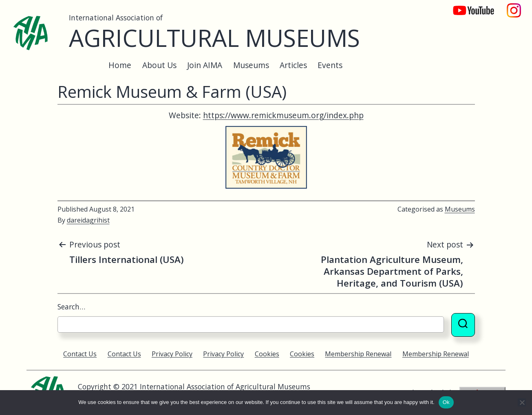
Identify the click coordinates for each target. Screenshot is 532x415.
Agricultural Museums (214, 38)
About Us (159, 65)
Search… (71, 307)
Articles (293, 65)
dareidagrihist (88, 220)
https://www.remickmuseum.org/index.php (283, 115)
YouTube (468, 6)
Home (120, 65)
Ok (446, 402)
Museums (251, 65)
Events (330, 65)
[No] (522, 402)
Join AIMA (205, 65)
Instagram (514, 6)
